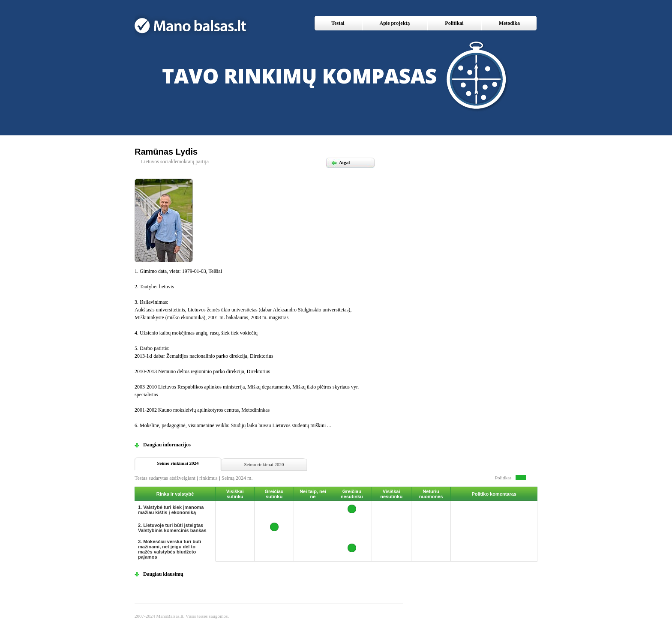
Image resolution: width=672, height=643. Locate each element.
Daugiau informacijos (167, 445)
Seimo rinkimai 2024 (178, 463)
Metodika (509, 23)
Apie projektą (395, 23)
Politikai (454, 23)
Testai (338, 23)
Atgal (340, 162)
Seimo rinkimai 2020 (264, 464)
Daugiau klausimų (163, 574)
